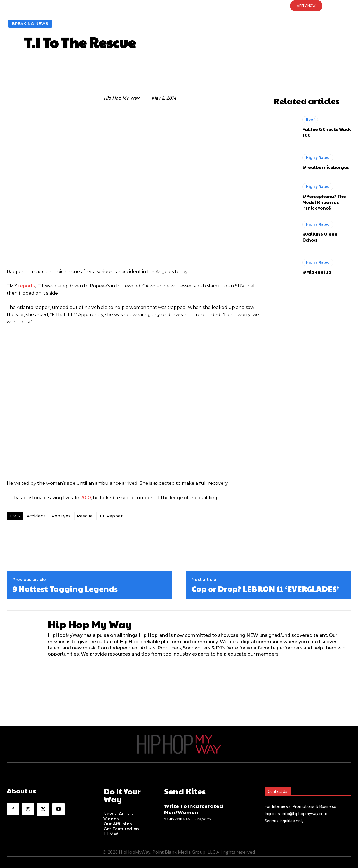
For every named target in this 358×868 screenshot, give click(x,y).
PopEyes (61, 516)
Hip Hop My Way (122, 98)
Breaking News (30, 24)
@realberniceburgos (326, 167)
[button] (179, 6)
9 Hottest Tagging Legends (65, 589)
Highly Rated (318, 158)
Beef (310, 120)
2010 (86, 498)
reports (26, 286)
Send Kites (174, 818)
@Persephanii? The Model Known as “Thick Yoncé (324, 202)
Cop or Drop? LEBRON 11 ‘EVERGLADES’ (265, 589)
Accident (36, 516)
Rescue (85, 516)
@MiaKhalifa (317, 272)
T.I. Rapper (111, 516)
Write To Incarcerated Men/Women (194, 808)
